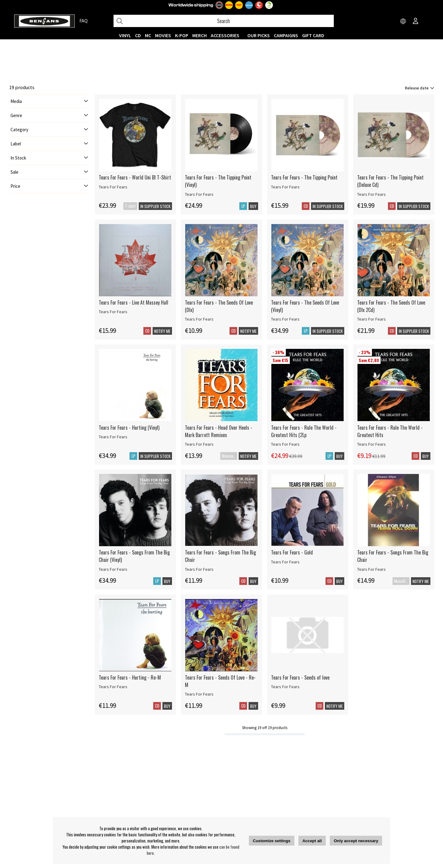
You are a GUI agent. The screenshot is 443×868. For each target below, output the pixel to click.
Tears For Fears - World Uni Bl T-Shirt (135, 177)
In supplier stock (155, 206)
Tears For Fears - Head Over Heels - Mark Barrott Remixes (219, 431)
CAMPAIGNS (286, 35)
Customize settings (272, 841)
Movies (163, 35)
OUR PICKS (259, 35)
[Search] (224, 21)
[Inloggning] (416, 22)
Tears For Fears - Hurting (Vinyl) (129, 428)
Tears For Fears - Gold (292, 552)
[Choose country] (403, 22)
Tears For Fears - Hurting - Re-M (130, 677)
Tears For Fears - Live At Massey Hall (134, 302)
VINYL (125, 35)
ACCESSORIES (225, 35)
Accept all (312, 841)
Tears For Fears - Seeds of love (300, 677)
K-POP (182, 35)
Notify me (162, 331)
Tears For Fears (113, 187)
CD (138, 35)
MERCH (200, 35)
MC (148, 35)
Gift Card (313, 35)
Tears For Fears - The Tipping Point (304, 177)
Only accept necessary (356, 841)
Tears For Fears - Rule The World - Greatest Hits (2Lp (304, 431)
